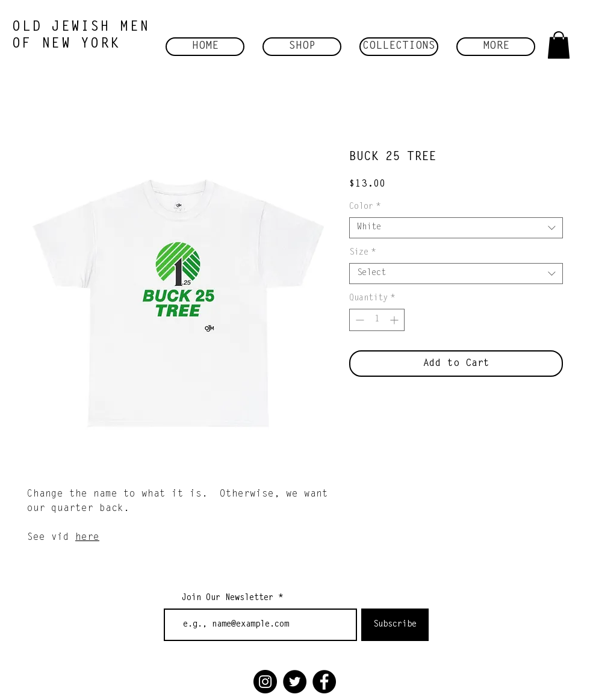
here (87, 537)
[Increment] (395, 320)
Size (362, 253)
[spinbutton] (377, 320)
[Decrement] (359, 320)
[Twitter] (295, 682)
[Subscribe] (395, 625)
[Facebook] (324, 682)
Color (365, 207)
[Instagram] (265, 682)
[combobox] (456, 228)
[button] (302, 47)
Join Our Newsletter (228, 598)
